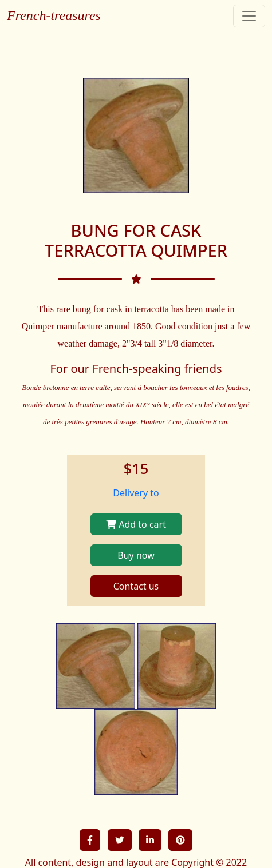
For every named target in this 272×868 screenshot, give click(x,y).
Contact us (136, 586)
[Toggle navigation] (249, 16)
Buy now (136, 555)
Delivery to (136, 493)
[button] (90, 840)
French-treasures (54, 15)
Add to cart (136, 524)
